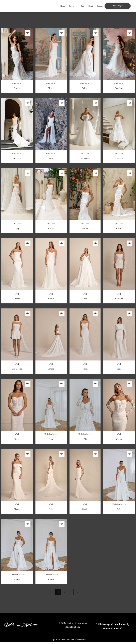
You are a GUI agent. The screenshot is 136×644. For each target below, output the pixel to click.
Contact (100, 6)
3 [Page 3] (71, 594)
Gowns (73, 6)
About (90, 6)
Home (63, 6)
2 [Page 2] (64, 594)
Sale (82, 6)
